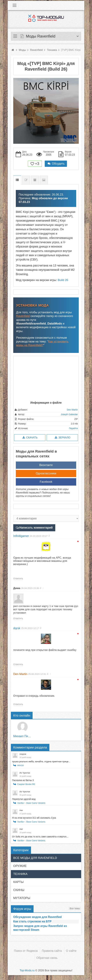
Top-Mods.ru (27, 970)
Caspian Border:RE (26, 784)
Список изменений (26, 180)
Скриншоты (44, 180)
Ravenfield (23, 316)
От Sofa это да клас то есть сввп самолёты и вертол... (40, 837)
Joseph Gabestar (69, 414)
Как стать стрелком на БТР (32, 921)
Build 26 (63, 280)
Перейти (73, 428)
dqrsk (17, 628)
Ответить (18, 578)
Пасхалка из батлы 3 (23, 780)
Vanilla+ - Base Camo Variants (31, 803)
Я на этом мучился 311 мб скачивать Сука (34, 818)
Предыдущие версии (35, 180)
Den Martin (72, 410)
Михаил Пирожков (23, 736)
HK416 (20, 765)
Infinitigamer (21, 536)
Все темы (75, 908)
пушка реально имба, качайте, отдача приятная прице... (41, 762)
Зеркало (62, 438)
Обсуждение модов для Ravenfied (37, 917)
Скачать (30, 438)
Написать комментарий (36, 528)
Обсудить (56, 164)
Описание (17, 180)
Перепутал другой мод (24, 799)
